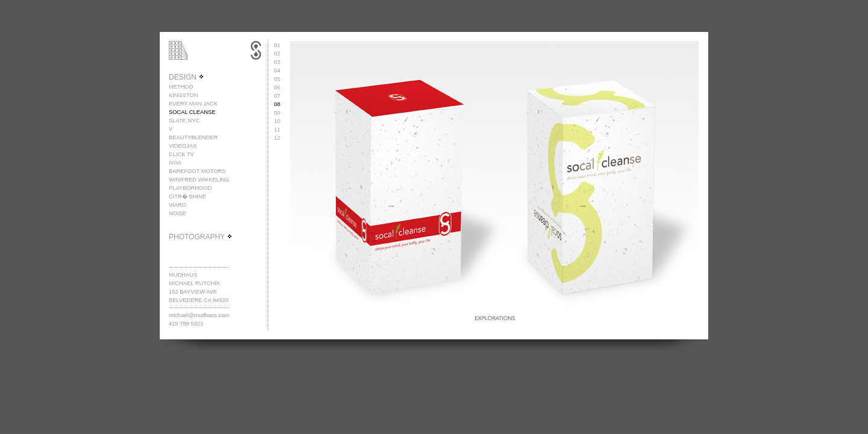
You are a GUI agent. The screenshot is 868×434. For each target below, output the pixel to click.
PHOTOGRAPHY (201, 237)
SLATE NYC (184, 121)
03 (277, 62)
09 (277, 113)
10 (277, 121)
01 (277, 45)
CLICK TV (181, 154)
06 (277, 87)
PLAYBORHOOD (190, 188)
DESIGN (187, 77)
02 (277, 54)
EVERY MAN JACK (193, 104)
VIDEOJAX (183, 146)
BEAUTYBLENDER (193, 137)
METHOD (181, 87)
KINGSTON (184, 95)
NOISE (178, 213)
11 (277, 130)
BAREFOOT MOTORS (197, 171)
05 (277, 79)
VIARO (178, 205)
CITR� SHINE (187, 197)
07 (277, 96)
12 (277, 138)
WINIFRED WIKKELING (199, 180)
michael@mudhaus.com (199, 315)
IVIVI (175, 163)
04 (277, 71)
